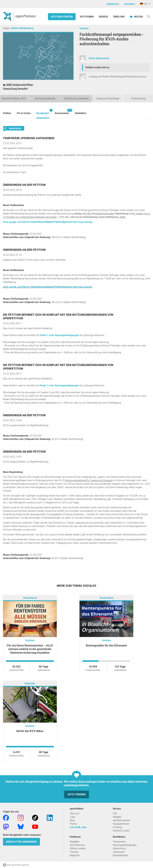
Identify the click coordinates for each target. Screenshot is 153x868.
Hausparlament (121, 824)
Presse (73, 824)
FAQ (115, 813)
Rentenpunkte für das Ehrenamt (106, 645)
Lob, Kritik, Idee (78, 827)
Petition (7, 113)
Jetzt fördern (76, 794)
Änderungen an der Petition (24, 185)
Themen (74, 852)
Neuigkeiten (43, 112)
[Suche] (149, 16)
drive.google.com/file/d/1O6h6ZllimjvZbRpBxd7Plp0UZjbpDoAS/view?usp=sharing (48, 222)
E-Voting (117, 827)
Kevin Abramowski (99, 58)
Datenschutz (119, 848)
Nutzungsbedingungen (125, 845)
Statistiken (80, 113)
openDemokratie (121, 820)
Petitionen (87, 17)
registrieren (113, 4)
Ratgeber (74, 842)
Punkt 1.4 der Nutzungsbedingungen (59, 335)
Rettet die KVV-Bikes (30, 731)
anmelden (130, 4)
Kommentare (62, 112)
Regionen (75, 855)
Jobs (72, 817)
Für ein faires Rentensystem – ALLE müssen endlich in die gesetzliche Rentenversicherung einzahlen (30, 649)
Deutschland (30, 598)
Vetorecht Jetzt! (121, 831)
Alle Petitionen (77, 845)
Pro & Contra (24, 113)
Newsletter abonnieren (21, 842)
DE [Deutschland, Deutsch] (144, 4)
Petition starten (62, 17)
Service (103, 17)
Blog (72, 820)
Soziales (84, 28)
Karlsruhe (30, 683)
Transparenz (119, 842)
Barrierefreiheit (120, 855)
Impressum (119, 852)
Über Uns (119, 17)
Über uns (74, 813)
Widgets (117, 817)
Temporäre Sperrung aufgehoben (29, 138)
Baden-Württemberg (22, 28)
